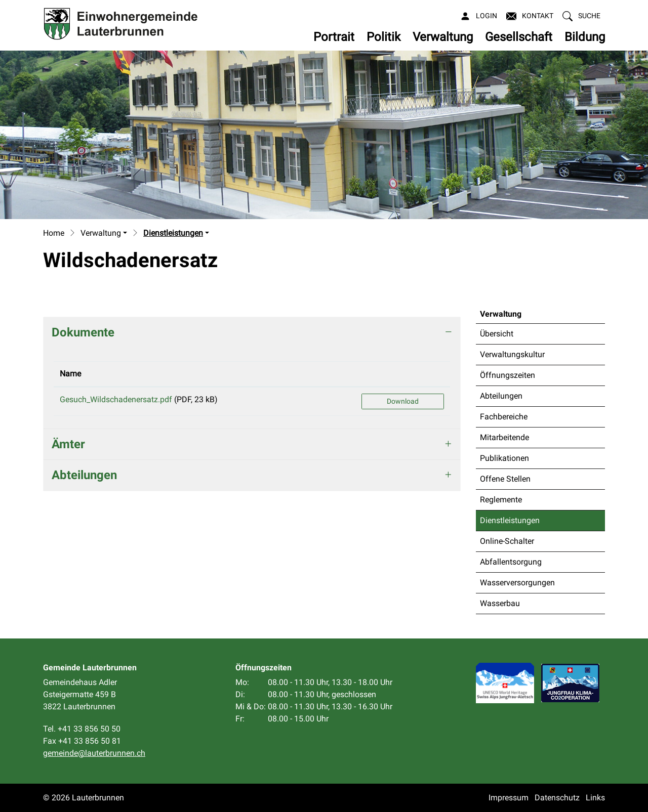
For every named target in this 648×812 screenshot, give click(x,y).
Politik (383, 37)
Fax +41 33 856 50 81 (82, 741)
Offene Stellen (505, 479)
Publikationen (504, 458)
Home (54, 233)
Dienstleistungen (510, 523)
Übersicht (497, 334)
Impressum (509, 798)
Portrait (334, 37)
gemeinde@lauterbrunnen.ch (94, 753)
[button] (581, 16)
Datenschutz (557, 798)
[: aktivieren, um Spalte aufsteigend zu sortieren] (403, 374)
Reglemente (501, 500)
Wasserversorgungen (517, 583)
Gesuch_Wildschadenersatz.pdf (116, 399)
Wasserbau (500, 603)
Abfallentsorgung (511, 562)
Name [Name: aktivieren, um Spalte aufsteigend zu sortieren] (70, 374)
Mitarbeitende (504, 437)
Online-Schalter (507, 541)
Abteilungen (501, 396)
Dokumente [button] (83, 332)
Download (403, 401)
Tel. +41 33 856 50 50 (82, 729)
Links (595, 798)
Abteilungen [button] (84, 475)
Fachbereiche (504, 417)
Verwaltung (443, 37)
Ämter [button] (68, 444)
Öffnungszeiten (508, 375)
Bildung (585, 37)
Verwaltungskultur (512, 354)
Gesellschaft (519, 37)
